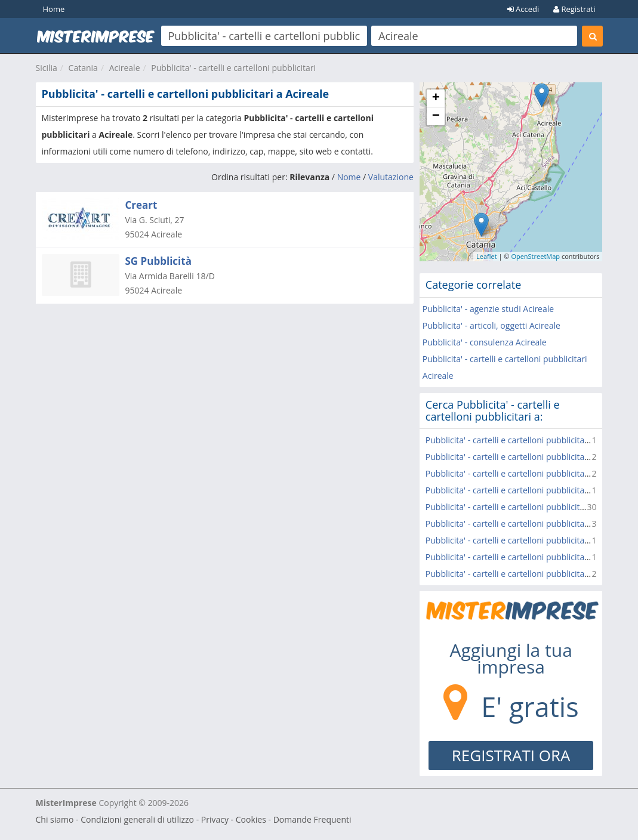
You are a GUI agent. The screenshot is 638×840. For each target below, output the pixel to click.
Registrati (574, 9)
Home (54, 9)
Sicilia (47, 68)
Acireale (125, 68)
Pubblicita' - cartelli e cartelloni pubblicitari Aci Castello (531, 440)
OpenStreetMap (535, 256)
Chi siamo (55, 819)
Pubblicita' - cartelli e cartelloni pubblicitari (233, 68)
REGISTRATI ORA (511, 755)
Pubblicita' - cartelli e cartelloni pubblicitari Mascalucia (530, 473)
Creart (141, 205)
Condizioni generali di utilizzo (137, 819)
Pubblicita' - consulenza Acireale (485, 342)
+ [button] (436, 98)
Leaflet (487, 256)
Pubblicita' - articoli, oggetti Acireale (491, 325)
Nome (349, 177)
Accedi (523, 9)
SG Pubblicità (158, 261)
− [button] (436, 116)
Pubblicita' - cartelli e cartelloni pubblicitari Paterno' (525, 574)
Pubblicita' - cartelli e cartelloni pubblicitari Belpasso (526, 524)
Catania (83, 68)
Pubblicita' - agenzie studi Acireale (488, 309)
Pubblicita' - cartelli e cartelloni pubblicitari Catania (524, 507)
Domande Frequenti (312, 819)
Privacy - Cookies (234, 819)
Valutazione (391, 177)
